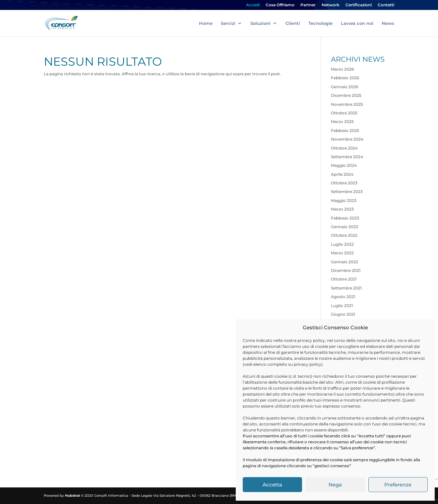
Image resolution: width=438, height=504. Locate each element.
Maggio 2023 (344, 200)
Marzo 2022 (342, 253)
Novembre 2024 (347, 139)
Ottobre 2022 (344, 235)
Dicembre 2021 (346, 270)
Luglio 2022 (342, 244)
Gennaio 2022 (344, 262)
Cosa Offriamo (280, 5)
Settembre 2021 (346, 288)
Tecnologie (320, 23)
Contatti (386, 5)
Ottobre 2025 (344, 113)
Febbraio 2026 (345, 78)
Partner (308, 5)
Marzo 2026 (342, 69)
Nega (335, 485)
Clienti (293, 23)
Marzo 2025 (342, 122)
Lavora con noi (357, 23)
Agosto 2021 (343, 297)
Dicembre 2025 (346, 95)
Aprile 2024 (342, 174)
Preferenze (398, 485)
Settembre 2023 (347, 191)
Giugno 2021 (343, 314)
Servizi (228, 23)
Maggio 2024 (344, 165)
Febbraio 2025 (345, 130)
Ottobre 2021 (344, 279)
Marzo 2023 (342, 209)
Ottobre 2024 (344, 148)
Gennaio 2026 (344, 87)
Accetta (272, 485)
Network (331, 5)
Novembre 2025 (347, 104)
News (388, 23)
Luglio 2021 (342, 306)
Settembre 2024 (347, 157)
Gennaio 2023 (344, 227)
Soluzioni (260, 23)
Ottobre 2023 (344, 183)
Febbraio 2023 (345, 218)
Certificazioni (359, 5)
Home (206, 23)
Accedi (253, 5)
